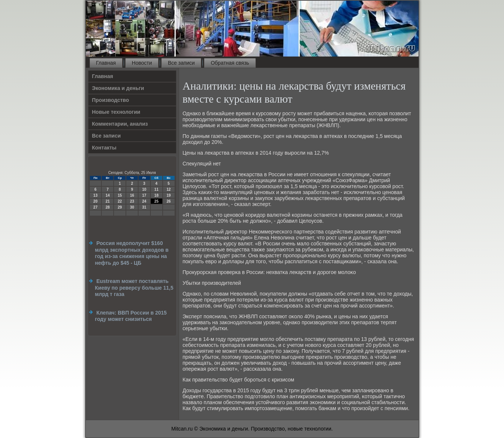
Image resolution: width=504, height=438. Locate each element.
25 (157, 201)
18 (157, 195)
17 (144, 195)
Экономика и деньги (118, 88)
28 (108, 207)
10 (144, 189)
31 (144, 207)
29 (120, 207)
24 (144, 201)
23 (132, 201)
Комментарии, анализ (120, 124)
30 (132, 207)
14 (108, 195)
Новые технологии (116, 112)
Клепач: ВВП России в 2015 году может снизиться (131, 316)
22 (120, 201)
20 (95, 201)
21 (108, 201)
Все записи (181, 63)
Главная (106, 63)
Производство (111, 100)
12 (168, 189)
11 (157, 189)
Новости (142, 63)
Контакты (104, 148)
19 (168, 195)
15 (120, 195)
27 (95, 207)
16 (132, 195)
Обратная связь (230, 63)
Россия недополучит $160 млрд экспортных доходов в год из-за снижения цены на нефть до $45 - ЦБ (132, 253)
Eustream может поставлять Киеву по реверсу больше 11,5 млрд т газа (134, 288)
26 (168, 201)
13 (95, 195)
